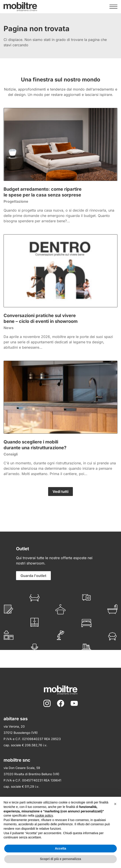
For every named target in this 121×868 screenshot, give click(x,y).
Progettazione (16, 201)
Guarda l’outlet (33, 576)
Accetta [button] (61, 848)
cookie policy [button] (44, 815)
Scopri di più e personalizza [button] (60, 859)
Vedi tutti (61, 492)
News (9, 328)
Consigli (11, 454)
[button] (115, 804)
